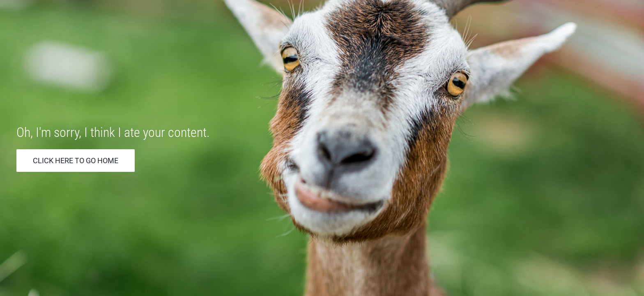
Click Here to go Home (76, 161)
